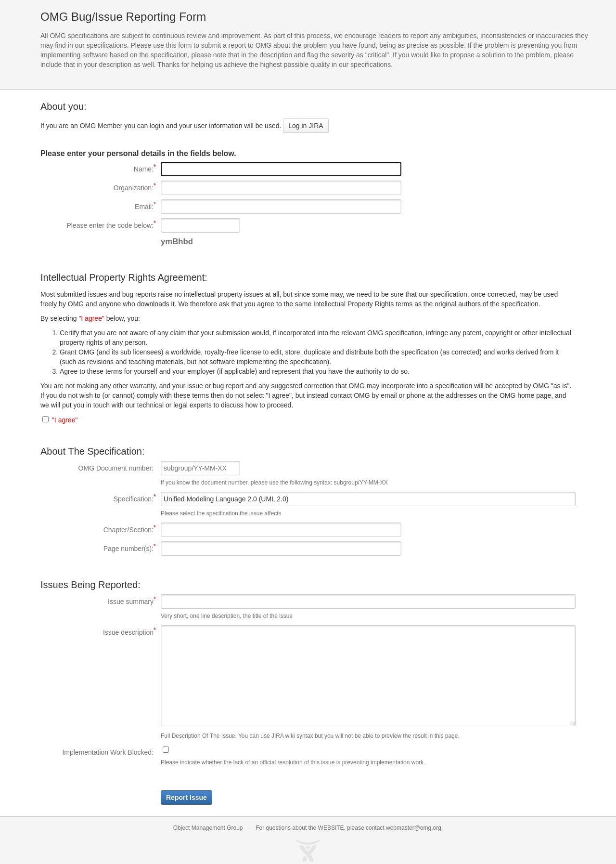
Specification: (97, 498)
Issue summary (97, 601)
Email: (97, 206)
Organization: (97, 187)
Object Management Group (208, 828)
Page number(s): (97, 548)
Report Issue (186, 798)
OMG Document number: (116, 468)
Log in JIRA (306, 126)
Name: (97, 169)
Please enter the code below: (97, 225)
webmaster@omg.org (414, 828)
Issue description (97, 632)
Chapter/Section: (97, 529)
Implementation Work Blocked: (108, 752)
